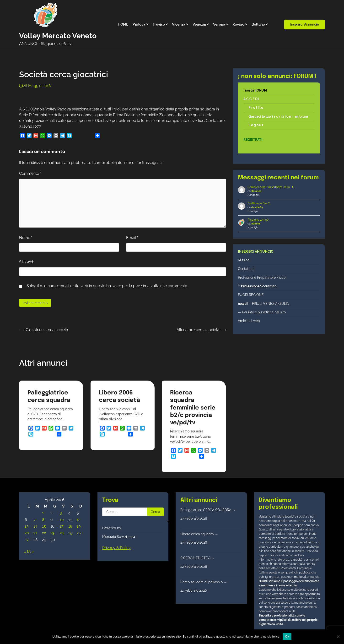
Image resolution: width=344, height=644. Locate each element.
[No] (338, 637)
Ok (287, 636)
